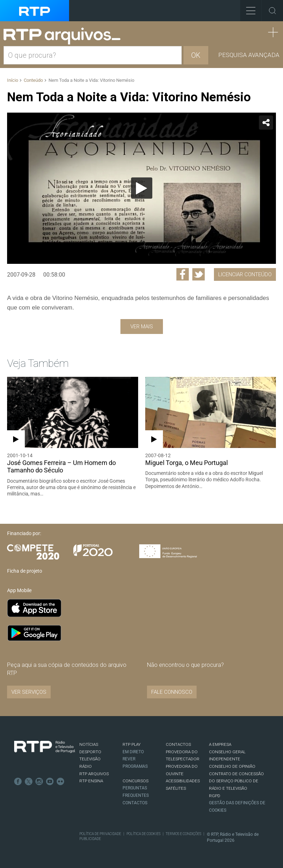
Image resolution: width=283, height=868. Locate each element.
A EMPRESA (220, 744)
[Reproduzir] (142, 188)
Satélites (176, 788)
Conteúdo (33, 80)
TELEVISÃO (90, 759)
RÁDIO (86, 766)
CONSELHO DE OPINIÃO (232, 766)
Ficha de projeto (25, 571)
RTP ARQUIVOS (94, 774)
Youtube (50, 782)
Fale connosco (172, 692)
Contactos (135, 803)
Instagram (39, 782)
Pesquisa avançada (249, 55)
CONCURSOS (135, 781)
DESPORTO (90, 752)
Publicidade (90, 839)
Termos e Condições (183, 834)
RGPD (215, 796)
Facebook (18, 782)
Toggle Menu (248, 8)
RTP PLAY (132, 744)
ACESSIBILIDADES (183, 781)
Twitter (29, 782)
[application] (141, 188)
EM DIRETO (133, 752)
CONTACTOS (178, 744)
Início (13, 80)
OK (196, 55)
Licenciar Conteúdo (245, 274)
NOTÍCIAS (89, 744)
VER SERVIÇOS (29, 692)
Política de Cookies (143, 834)
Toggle (272, 11)
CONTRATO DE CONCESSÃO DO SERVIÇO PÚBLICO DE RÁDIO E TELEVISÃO (236, 781)
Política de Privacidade (100, 834)
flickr (61, 782)
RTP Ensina (91, 781)
